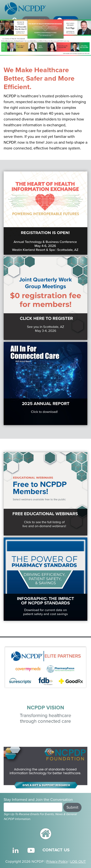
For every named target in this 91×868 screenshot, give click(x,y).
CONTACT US (56, 850)
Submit (72, 807)
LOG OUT (78, 861)
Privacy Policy (57, 861)
